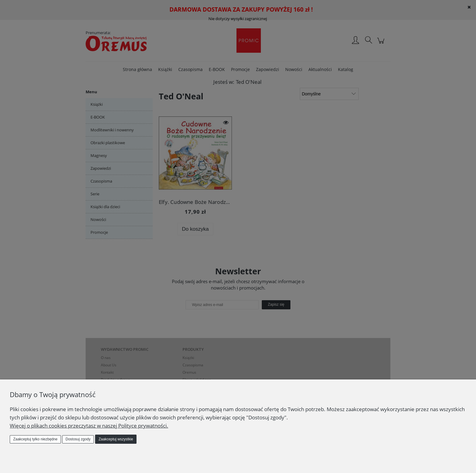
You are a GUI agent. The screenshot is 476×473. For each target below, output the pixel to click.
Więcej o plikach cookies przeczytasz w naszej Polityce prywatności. (89, 426)
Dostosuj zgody (78, 439)
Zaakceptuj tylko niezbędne (35, 439)
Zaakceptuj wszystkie (116, 439)
